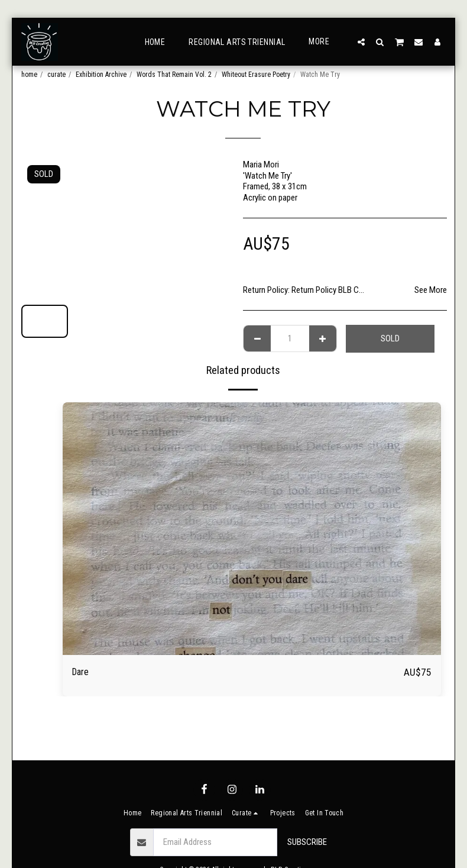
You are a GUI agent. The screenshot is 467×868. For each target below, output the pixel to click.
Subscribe (307, 842)
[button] (361, 42)
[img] (252, 529)
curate (56, 75)
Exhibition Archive (101, 75)
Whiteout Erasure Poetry (256, 75)
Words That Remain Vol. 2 (174, 75)
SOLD (390, 338)
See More (431, 290)
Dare (82, 672)
